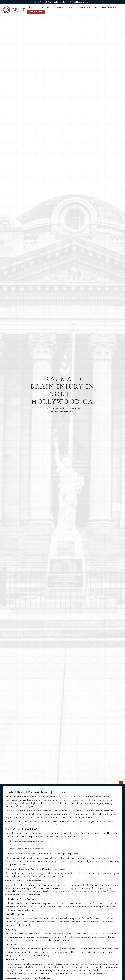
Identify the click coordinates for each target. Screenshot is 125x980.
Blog (95, 7)
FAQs (71, 7)
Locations (59, 7)
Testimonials (80, 7)
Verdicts (103, 7)
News (89, 7)
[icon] (121, 782)
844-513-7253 (36, 12)
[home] (14, 10)
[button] (31, 7)
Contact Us (112, 7)
